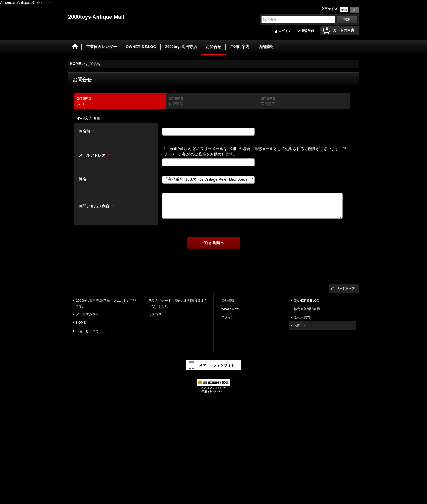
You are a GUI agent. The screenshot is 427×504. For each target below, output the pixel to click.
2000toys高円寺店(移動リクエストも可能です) (106, 303)
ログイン (285, 31)
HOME (81, 322)
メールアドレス (93, 155)
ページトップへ (347, 288)
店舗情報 (228, 301)
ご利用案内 (302, 317)
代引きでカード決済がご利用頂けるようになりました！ (178, 303)
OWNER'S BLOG (307, 301)
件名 (83, 179)
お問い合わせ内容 (95, 206)
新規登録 (308, 31)
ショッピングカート (91, 331)
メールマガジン (87, 314)
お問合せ (300, 325)
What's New (230, 309)
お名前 (85, 131)
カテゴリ (155, 314)
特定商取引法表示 (307, 309)
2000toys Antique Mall (96, 17)
